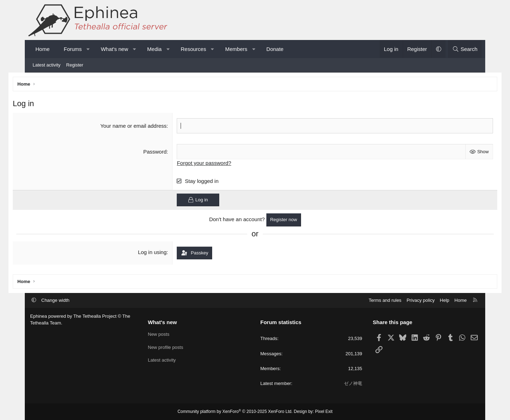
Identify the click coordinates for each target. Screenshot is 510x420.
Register (75, 65)
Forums (73, 49)
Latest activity (47, 65)
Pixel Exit (324, 412)
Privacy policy (421, 300)
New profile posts (166, 347)
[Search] (465, 49)
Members (236, 49)
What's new (115, 49)
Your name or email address (139, 127)
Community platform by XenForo (235, 412)
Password (161, 153)
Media (155, 49)
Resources (193, 49)
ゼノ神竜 (353, 383)
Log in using (158, 253)
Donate (275, 49)
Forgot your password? (210, 164)
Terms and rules (385, 300)
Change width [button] (56, 300)
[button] (88, 49)
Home (42, 49)
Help (445, 300)
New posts (159, 334)
